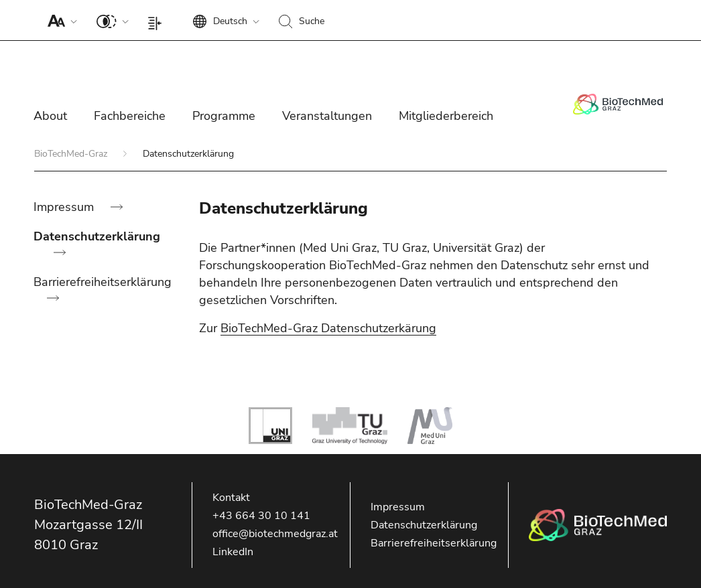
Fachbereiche (130, 116)
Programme (224, 116)
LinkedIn (233, 552)
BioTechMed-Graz (72, 154)
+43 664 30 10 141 (261, 516)
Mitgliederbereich (446, 116)
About (50, 116)
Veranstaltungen (327, 116)
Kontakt (231, 498)
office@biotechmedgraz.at (275, 534)
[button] (59, 20)
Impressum (65, 207)
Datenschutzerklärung (97, 236)
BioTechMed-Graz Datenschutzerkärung (328, 328)
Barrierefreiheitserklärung (103, 282)
